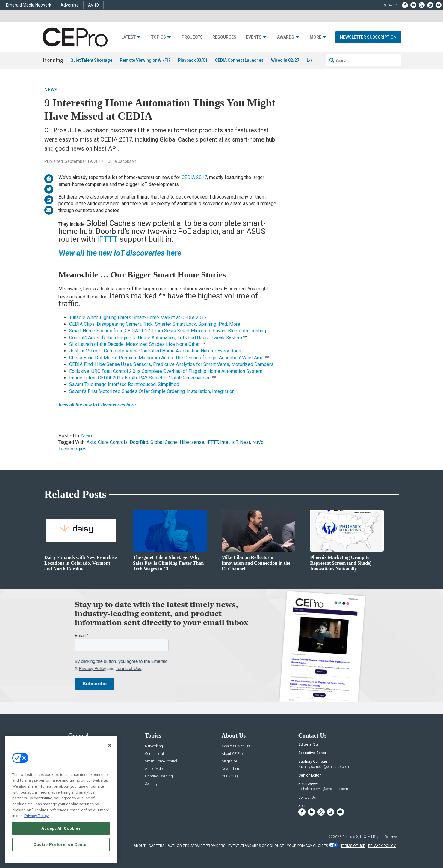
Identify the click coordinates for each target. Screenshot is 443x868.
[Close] (110, 745)
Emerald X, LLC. (355, 837)
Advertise (70, 5)
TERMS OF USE (353, 846)
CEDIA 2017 (194, 177)
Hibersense (192, 442)
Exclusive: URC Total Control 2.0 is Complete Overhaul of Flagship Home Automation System (166, 371)
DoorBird (139, 442)
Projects (192, 37)
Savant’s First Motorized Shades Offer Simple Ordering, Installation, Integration (152, 391)
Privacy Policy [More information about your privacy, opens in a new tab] (36, 816)
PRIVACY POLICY (382, 846)
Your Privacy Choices (307, 846)
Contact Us (307, 798)
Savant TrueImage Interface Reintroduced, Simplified (124, 384)
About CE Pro (232, 754)
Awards (286, 37)
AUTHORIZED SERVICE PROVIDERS (196, 846)
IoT (235, 442)
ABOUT (140, 846)
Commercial (154, 754)
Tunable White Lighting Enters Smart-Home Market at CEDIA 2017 (138, 317)
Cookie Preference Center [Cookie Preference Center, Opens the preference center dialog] (61, 844)
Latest (128, 37)
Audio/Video (155, 769)
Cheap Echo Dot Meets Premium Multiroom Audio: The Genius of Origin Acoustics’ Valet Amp (166, 358)
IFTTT (108, 239)
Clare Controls (113, 442)
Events (254, 37)
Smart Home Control (161, 761)
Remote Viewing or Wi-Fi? (145, 60)
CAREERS (157, 846)
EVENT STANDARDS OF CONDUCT (256, 846)
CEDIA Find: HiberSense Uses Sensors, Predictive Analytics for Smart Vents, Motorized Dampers (171, 364)
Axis (91, 442)
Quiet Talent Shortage (91, 60)
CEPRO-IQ (230, 776)
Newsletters (231, 769)
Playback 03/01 (193, 60)
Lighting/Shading (159, 776)
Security (151, 784)
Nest (245, 442)
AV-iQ (93, 5)
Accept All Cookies (61, 828)
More (316, 37)
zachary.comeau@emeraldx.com (324, 767)
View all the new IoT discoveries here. (98, 405)
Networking (154, 746)
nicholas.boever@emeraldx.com (323, 789)
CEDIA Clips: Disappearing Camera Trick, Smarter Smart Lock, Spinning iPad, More (155, 324)
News (51, 90)
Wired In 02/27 (285, 60)
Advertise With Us (236, 746)
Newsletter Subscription (368, 37)
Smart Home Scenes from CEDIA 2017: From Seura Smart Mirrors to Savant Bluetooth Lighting (168, 331)
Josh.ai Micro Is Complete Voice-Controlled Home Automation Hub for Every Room (156, 351)
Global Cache (164, 442)
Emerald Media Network (29, 5)
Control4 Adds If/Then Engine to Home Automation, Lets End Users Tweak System (156, 338)
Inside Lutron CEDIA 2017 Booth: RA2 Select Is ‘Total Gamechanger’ (140, 378)
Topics (159, 37)
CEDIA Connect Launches (239, 60)
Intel (225, 442)
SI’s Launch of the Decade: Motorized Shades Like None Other (134, 344)
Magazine (229, 761)
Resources (224, 37)
